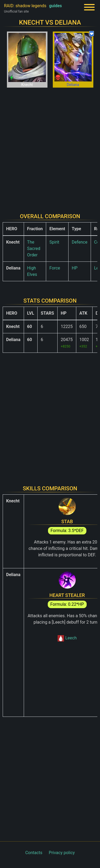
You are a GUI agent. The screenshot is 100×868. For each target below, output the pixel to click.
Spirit (54, 242)
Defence (80, 242)
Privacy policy (62, 853)
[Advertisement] (50, 147)
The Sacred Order (34, 249)
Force (55, 268)
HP (75, 268)
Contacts (34, 853)
